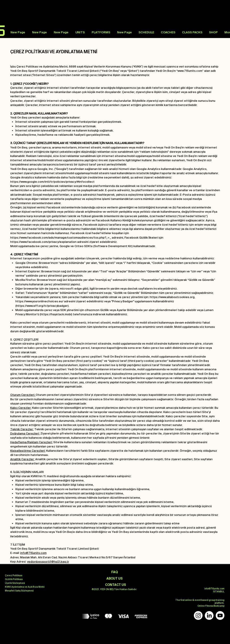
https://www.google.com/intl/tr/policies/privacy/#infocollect (52, 182)
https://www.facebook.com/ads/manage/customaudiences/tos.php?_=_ (61, 238)
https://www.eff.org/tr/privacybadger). (43, 306)
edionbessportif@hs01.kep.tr (49, 562)
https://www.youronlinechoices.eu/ (39, 301)
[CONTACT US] (116, 585)
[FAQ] (115, 572)
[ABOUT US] (115, 579)
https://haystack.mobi (56, 314)
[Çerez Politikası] (14, 576)
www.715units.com (190, 71)
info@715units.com (33, 553)
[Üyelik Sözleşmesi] (15, 583)
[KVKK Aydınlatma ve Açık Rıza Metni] (25, 587)
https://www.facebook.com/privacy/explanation (43, 242)
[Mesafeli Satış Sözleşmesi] (19, 591)
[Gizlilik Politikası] (14, 579)
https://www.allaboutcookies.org (172, 297)
